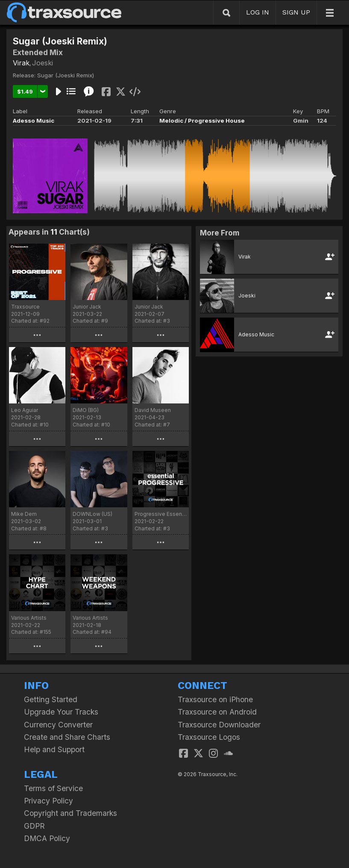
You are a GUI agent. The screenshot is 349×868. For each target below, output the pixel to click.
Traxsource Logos (209, 737)
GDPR (34, 826)
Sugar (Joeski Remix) (66, 75)
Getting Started (51, 699)
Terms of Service (53, 788)
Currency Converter (58, 725)
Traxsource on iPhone (215, 699)
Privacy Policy (48, 801)
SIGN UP (296, 12)
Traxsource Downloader (219, 725)
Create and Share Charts (67, 737)
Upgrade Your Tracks (61, 712)
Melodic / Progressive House (202, 121)
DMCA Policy (47, 838)
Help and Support (54, 749)
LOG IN (258, 12)
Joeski (43, 63)
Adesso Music (34, 121)
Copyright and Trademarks (70, 813)
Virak (21, 63)
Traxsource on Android (217, 712)
